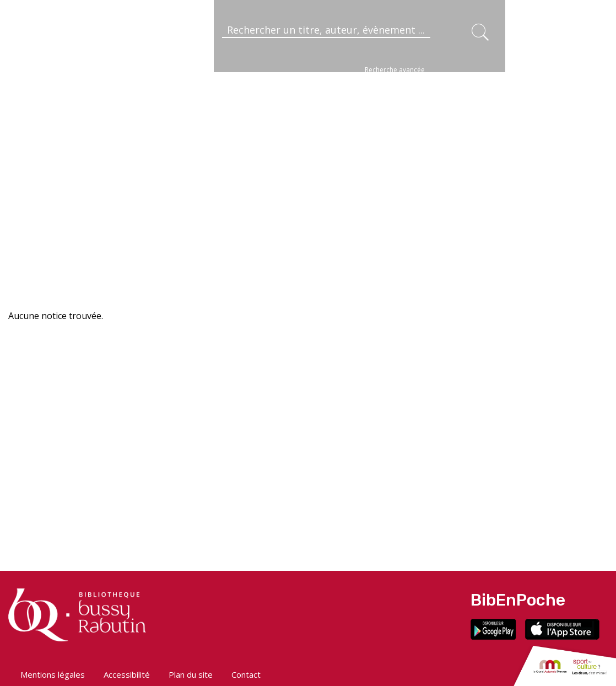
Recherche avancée (395, 70)
